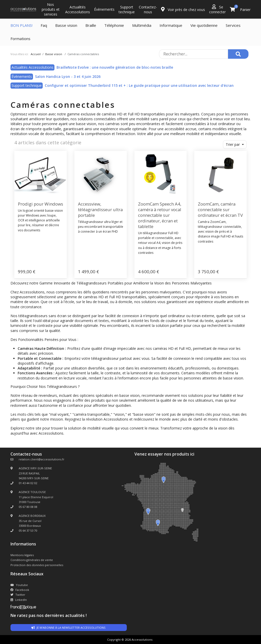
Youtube (19, 585)
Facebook (20, 590)
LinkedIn (19, 600)
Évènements (104, 9)
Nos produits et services (51, 9)
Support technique (127, 9)
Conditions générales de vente (32, 560)
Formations (20, 39)
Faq (44, 25)
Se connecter (217, 9)
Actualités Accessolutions (78, 9)
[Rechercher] (238, 54)
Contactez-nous (148, 9)
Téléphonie (114, 25)
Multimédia (142, 25)
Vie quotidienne (204, 25)
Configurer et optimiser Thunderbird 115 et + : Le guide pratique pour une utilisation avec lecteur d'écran (139, 85)
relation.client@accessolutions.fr (42, 459)
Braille (91, 25)
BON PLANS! (21, 25)
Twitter (18, 595)
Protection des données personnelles (37, 565)
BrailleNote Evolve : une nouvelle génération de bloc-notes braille (115, 67)
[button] (235, 145)
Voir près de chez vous (183, 9)
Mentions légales (22, 555)
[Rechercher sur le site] (194, 54)
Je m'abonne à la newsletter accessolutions (69, 628)
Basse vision (66, 25)
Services (233, 25)
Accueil (36, 54)
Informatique (171, 25)
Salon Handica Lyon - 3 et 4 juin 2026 (68, 76)
